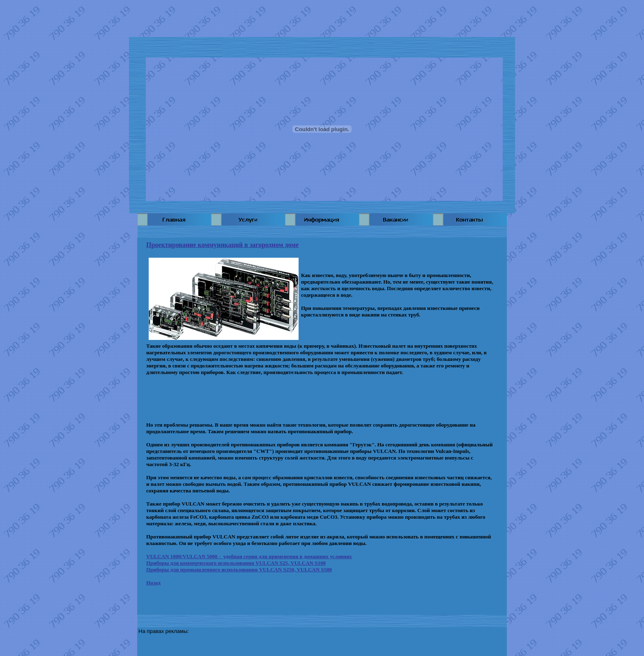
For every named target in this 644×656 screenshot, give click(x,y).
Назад (153, 583)
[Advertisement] (322, 18)
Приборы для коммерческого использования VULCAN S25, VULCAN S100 (236, 563)
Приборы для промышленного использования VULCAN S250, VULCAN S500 (239, 569)
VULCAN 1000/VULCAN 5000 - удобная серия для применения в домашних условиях (249, 556)
